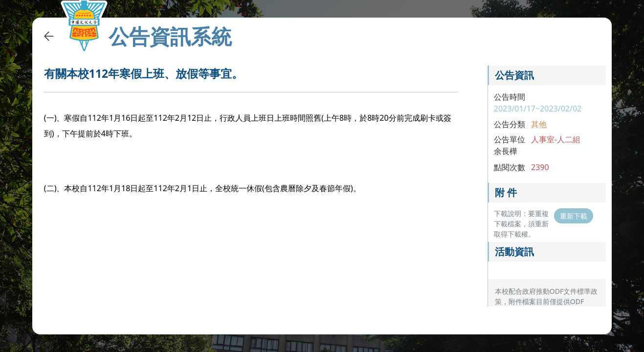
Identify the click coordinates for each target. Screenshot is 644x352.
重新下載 (574, 216)
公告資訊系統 (170, 36)
